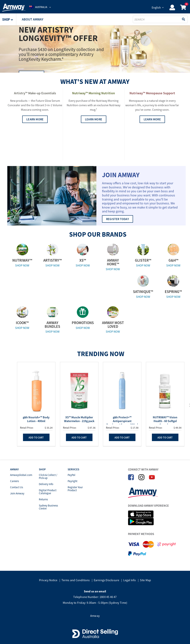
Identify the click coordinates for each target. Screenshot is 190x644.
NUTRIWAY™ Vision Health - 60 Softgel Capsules (165, 420)
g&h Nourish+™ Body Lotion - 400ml (36, 419)
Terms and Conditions (76, 580)
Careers (14, 481)
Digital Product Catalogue (48, 492)
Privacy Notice (48, 580)
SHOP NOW (22, 265)
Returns (43, 499)
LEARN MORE (35, 155)
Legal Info (130, 580)
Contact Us (17, 487)
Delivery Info (46, 484)
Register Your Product (75, 489)
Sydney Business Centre (48, 507)
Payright (72, 481)
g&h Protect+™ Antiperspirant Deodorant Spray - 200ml (122, 420)
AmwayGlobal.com (21, 475)
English (156, 7)
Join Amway (17, 493)
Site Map (146, 580)
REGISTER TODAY (118, 219)
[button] (9, 19)
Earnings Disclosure (107, 580)
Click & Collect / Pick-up (48, 476)
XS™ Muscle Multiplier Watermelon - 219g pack (79, 419)
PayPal (71, 475)
